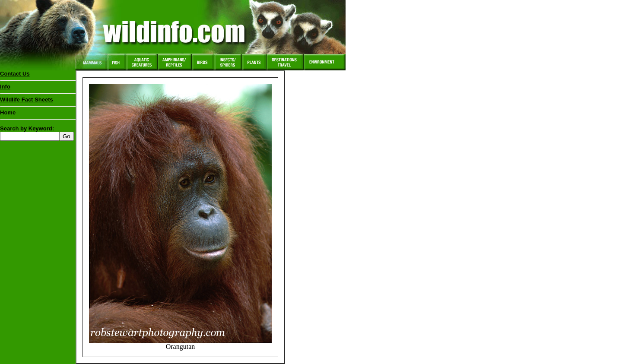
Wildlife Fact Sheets (38, 101)
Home (8, 112)
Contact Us (15, 74)
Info (5, 87)
